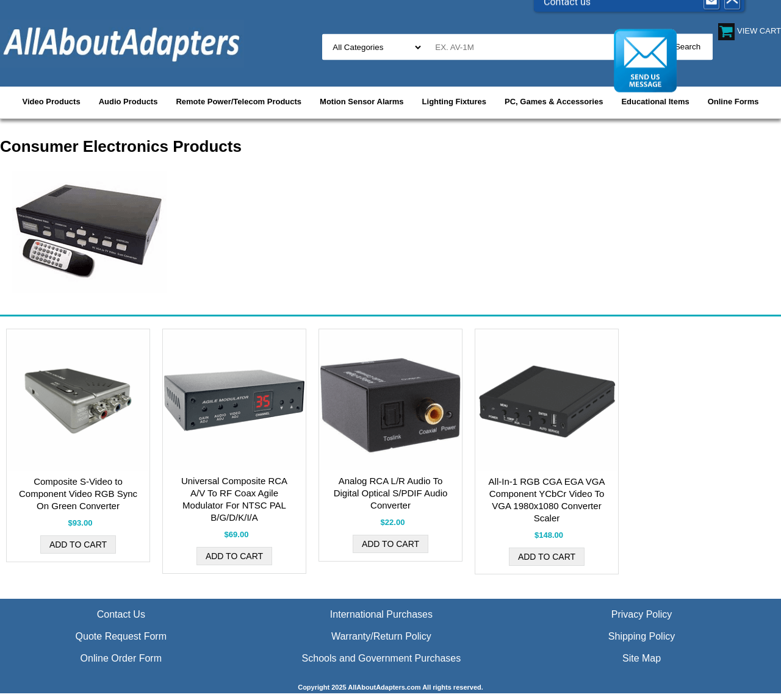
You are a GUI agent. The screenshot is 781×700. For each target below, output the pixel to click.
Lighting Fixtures (454, 102)
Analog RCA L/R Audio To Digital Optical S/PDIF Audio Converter (391, 493)
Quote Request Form (121, 636)
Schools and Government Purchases (382, 658)
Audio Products (128, 102)
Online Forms (733, 102)
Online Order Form (121, 658)
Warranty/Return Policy (381, 636)
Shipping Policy (642, 636)
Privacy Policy (642, 614)
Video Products (52, 102)
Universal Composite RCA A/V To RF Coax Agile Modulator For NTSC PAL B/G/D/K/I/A (234, 499)
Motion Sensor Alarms (362, 102)
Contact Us (121, 614)
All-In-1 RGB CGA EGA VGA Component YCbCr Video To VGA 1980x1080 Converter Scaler (547, 500)
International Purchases (381, 614)
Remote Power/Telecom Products (239, 102)
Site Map (642, 658)
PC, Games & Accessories (554, 102)
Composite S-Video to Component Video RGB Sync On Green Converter (78, 494)
